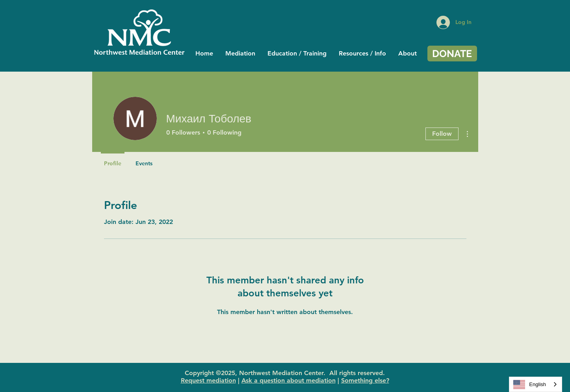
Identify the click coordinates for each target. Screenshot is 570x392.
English (530, 385)
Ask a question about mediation (289, 380)
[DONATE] (452, 54)
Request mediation (208, 380)
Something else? (365, 380)
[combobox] (536, 384)
